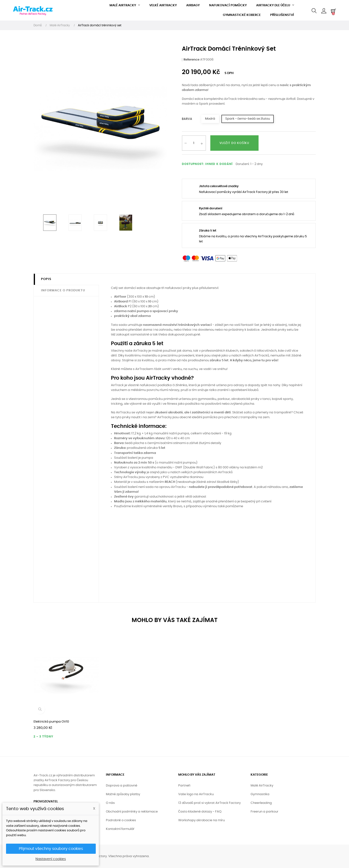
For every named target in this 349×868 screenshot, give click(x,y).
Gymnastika (260, 794)
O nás (110, 803)
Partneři (184, 786)
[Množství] (194, 143)
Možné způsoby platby (123, 794)
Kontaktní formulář (120, 829)
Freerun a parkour (264, 812)
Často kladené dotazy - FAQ (200, 812)
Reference (192, 60)
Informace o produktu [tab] (63, 290)
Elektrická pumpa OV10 (51, 722)
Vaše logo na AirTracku (196, 794)
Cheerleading (261, 803)
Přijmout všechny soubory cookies (51, 849)
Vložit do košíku (234, 143)
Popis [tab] (46, 279)
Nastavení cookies (51, 859)
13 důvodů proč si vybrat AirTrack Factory (210, 803)
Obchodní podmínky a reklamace (132, 812)
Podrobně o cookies (121, 820)
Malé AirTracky (262, 786)
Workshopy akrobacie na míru (202, 820)
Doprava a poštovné (122, 786)
